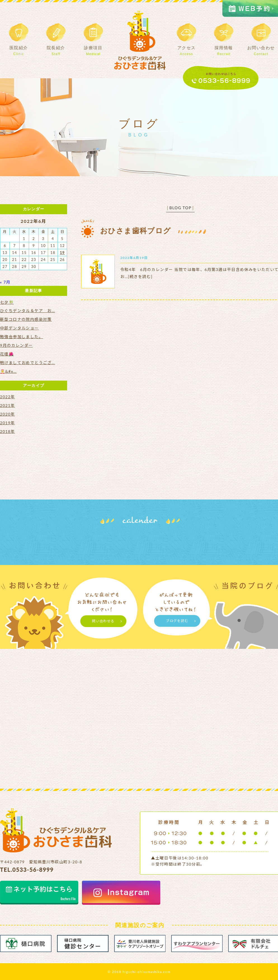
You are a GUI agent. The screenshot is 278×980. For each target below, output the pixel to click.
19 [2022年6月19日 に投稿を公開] (62, 253)
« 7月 (5, 282)
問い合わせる (103, 621)
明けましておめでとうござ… (28, 363)
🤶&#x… (8, 371)
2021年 (7, 405)
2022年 (7, 397)
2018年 (7, 431)
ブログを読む (177, 621)
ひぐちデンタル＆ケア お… (28, 311)
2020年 (7, 414)
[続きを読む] (140, 276)
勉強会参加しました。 (22, 337)
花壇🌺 (7, 354)
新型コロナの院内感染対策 (26, 319)
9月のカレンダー (16, 345)
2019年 (7, 423)
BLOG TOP (180, 208)
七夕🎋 (7, 302)
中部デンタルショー (19, 328)
